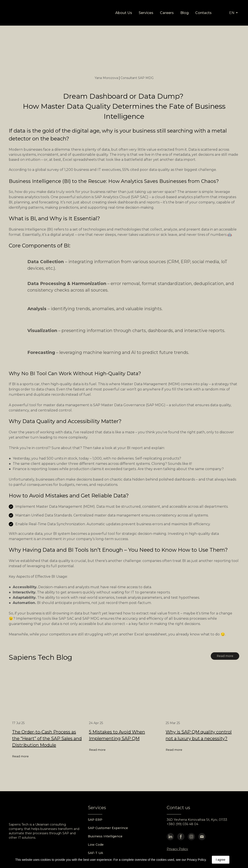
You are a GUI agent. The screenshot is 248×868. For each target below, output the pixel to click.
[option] (232, 13)
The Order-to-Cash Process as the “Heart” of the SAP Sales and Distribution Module (47, 738)
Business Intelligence (105, 836)
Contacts (203, 13)
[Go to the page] (29, 13)
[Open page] (47, 695)
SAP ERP (95, 820)
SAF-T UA (95, 853)
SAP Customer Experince (108, 828)
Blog (184, 13)
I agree (221, 860)
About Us (124, 13)
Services (146, 13)
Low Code (96, 845)
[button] (225, 656)
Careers (167, 13)
